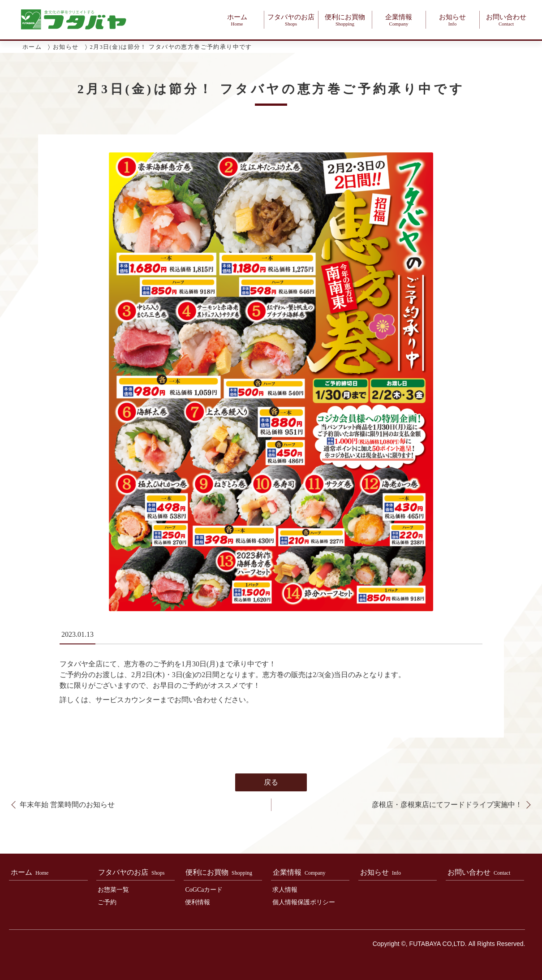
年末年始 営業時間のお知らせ (67, 811)
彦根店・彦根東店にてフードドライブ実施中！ (447, 811)
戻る (271, 789)
